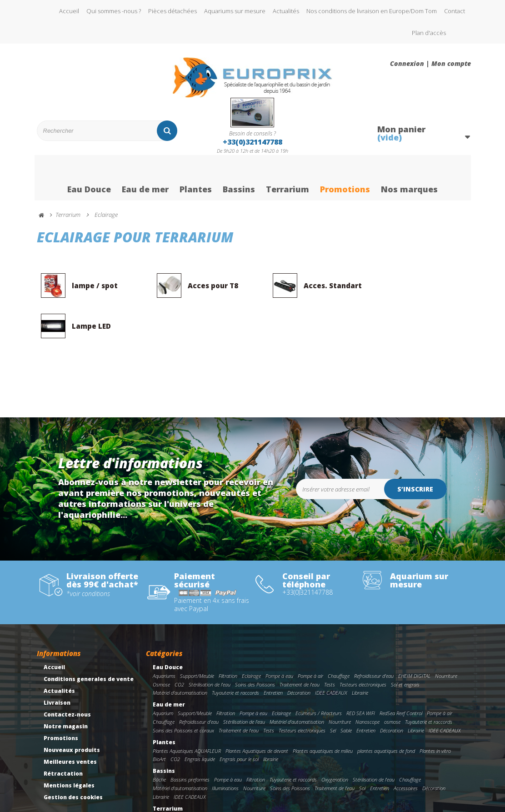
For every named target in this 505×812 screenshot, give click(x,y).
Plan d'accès (429, 33)
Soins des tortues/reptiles (390, 778)
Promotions (345, 179)
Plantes (196, 179)
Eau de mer (145, 179)
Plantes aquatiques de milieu (323, 711)
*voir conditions (88, 554)
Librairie (360, 653)
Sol (362, 749)
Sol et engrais (405, 645)
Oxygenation (335, 740)
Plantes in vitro (435, 711)
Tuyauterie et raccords (235, 653)
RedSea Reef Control (401, 674)
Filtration (228, 636)
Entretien (273, 653)
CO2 (179, 645)
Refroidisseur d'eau (374, 636)
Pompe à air (310, 636)
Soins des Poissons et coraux (183, 691)
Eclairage (251, 636)
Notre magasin (66, 687)
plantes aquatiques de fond (386, 711)
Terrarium (287, 179)
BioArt (159, 719)
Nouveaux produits (72, 710)
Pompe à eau (279, 636)
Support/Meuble (197, 636)
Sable (346, 691)
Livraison (57, 663)
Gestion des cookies (73, 758)
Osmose (161, 645)
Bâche (159, 740)
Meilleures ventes (70, 722)
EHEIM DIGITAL (414, 636)
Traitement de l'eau (300, 645)
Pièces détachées (172, 11)
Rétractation (63, 734)
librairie (271, 719)
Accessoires (406, 749)
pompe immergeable (338, 778)
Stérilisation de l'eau (210, 645)
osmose (392, 682)
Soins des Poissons (255, 645)
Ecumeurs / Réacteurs (319, 674)
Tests (330, 645)
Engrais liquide (200, 719)
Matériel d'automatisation (180, 653)
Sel (333, 691)
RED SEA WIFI (361, 674)
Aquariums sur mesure (235, 11)
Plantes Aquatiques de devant (257, 711)
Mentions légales (69, 746)
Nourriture (446, 636)
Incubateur (279, 786)
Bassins (239, 179)
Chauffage (339, 636)
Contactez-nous (67, 675)
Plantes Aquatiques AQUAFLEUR (187, 711)
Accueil (69, 11)
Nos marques (409, 179)
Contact (455, 11)
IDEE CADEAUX (331, 653)
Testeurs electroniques (363, 645)
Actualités (286, 11)
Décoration (299, 653)
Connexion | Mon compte (430, 64)
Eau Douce (89, 179)
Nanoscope (367, 682)
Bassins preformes (190, 740)
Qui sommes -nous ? (114, 11)
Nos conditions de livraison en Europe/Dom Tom (372, 11)
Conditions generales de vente (89, 639)
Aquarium (163, 674)
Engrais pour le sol (239, 719)
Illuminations (225, 749)
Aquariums (164, 636)
